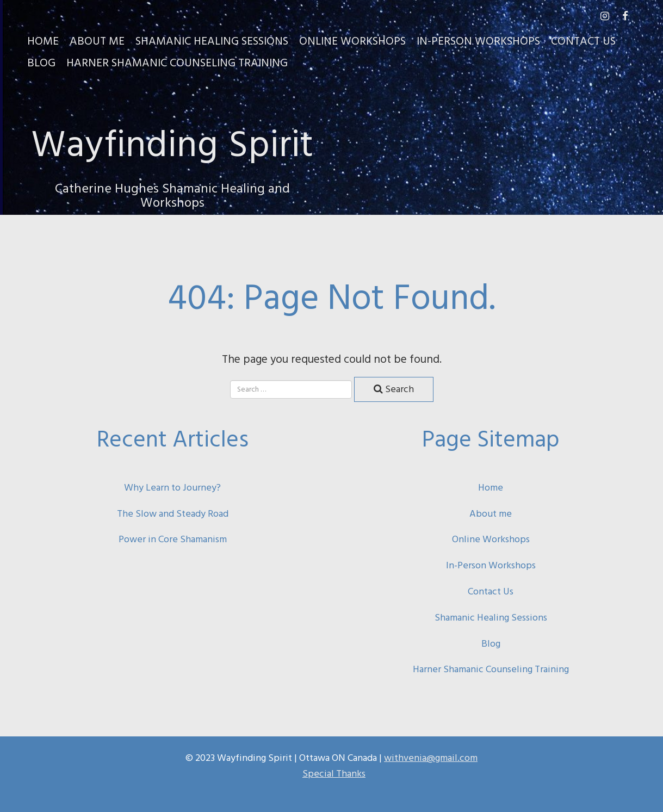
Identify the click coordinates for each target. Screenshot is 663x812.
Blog (41, 62)
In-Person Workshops (478, 40)
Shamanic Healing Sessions (212, 40)
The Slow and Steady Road (173, 514)
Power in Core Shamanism (173, 539)
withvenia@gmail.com (431, 758)
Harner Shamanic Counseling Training (177, 62)
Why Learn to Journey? (172, 488)
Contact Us (583, 40)
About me (491, 514)
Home (43, 40)
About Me (97, 40)
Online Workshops (352, 40)
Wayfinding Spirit (172, 142)
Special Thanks (334, 774)
